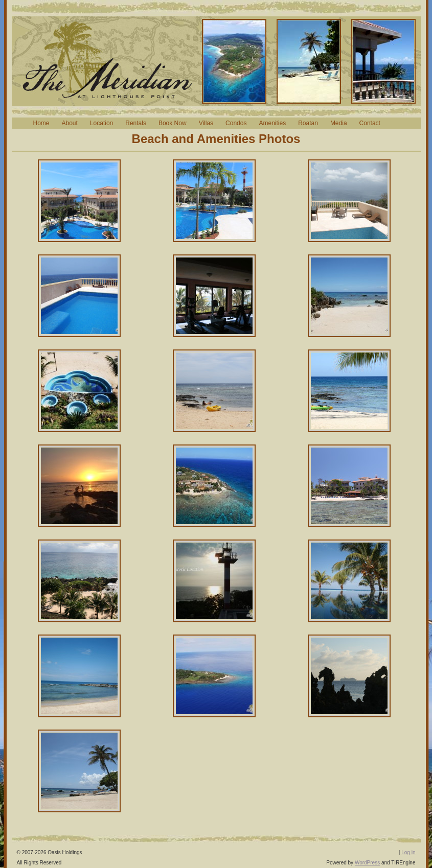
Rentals (136, 123)
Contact (370, 123)
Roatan (308, 123)
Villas (206, 123)
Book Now (173, 123)
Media (339, 123)
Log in (408, 852)
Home (41, 123)
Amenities (272, 123)
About (70, 123)
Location (101, 123)
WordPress (367, 863)
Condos (236, 123)
